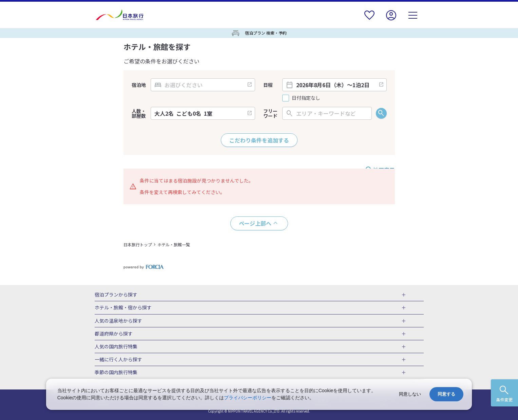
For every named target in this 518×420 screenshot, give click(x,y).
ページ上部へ (255, 223)
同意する (446, 394)
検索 (381, 113)
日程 (268, 85)
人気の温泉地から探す (118, 321)
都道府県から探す (114, 334)
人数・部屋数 (139, 113)
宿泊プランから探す (116, 295)
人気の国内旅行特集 (116, 347)
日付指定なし (306, 98)
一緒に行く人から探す (118, 360)
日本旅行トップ (138, 244)
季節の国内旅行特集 (116, 373)
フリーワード (270, 113)
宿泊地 (139, 85)
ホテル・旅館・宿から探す (123, 308)
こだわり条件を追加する (259, 140)
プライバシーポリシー (248, 398)
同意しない (410, 394)
